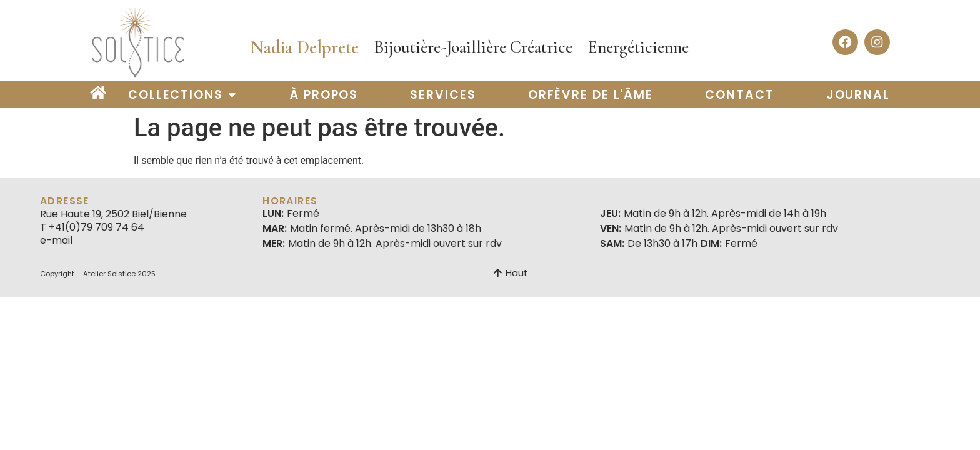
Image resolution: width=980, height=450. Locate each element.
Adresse (65, 201)
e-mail (56, 240)
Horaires (290, 201)
